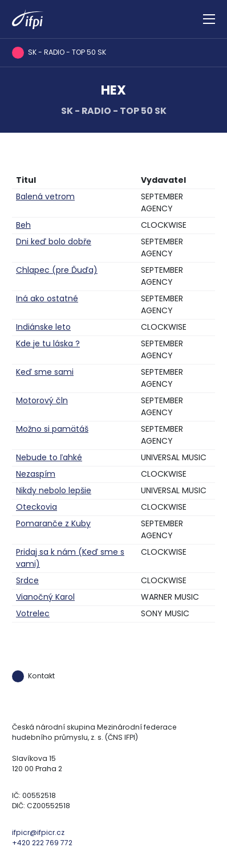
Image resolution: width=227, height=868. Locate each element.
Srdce (27, 580)
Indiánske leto (43, 327)
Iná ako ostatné (47, 298)
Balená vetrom (45, 196)
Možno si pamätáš (52, 429)
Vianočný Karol (45, 597)
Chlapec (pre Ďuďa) (57, 270)
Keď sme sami (45, 372)
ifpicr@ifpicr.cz (38, 832)
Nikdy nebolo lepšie (54, 490)
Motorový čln (42, 400)
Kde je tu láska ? (48, 343)
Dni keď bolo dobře (54, 241)
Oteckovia (37, 507)
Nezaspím (36, 474)
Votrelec (33, 613)
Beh (23, 225)
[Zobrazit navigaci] (209, 19)
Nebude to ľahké (49, 457)
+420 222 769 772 (42, 843)
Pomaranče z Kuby (53, 523)
